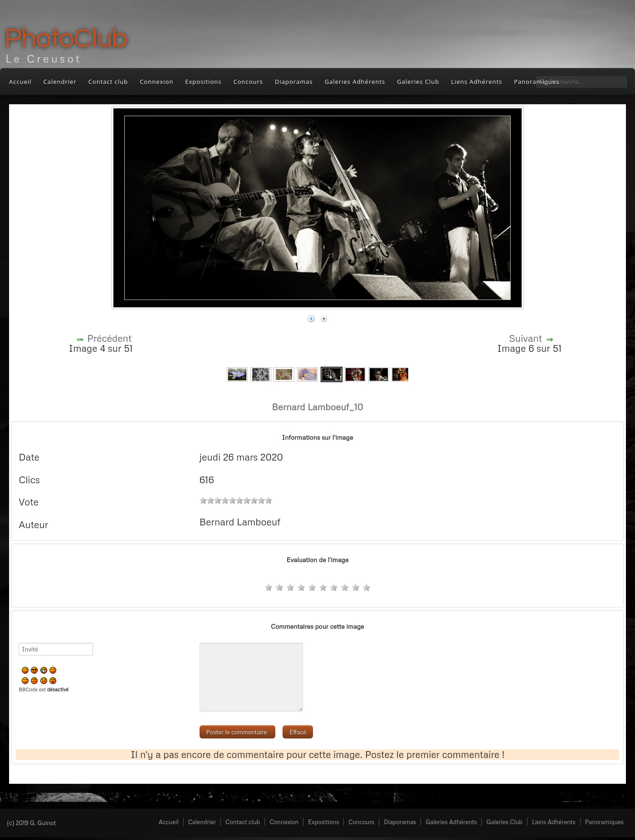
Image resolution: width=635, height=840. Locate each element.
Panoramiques (604, 822)
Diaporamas (294, 82)
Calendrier (60, 82)
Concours (249, 82)
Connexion (156, 82)
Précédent (109, 338)
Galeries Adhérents (355, 82)
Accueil (20, 82)
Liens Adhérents (476, 82)
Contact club (108, 82)
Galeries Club (418, 82)
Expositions (203, 82)
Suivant (525, 338)
